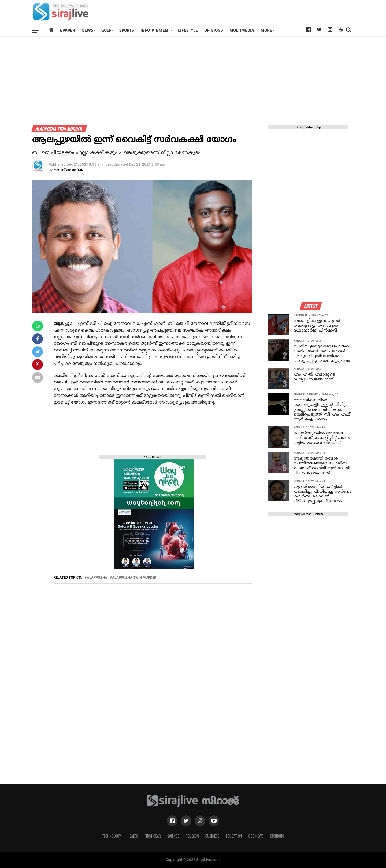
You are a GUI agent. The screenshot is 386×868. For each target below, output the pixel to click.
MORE (266, 30)
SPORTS (127, 30)
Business (212, 836)
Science (173, 836)
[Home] (51, 30)
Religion (192, 836)
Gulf (106, 30)
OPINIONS (214, 30)
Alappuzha (97, 578)
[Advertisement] (256, 14)
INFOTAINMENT (155, 30)
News (87, 30)
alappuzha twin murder (134, 578)
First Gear (153, 836)
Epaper (68, 30)
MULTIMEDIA (242, 30)
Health (133, 836)
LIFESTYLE (188, 30)
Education (234, 836)
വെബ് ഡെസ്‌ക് (68, 170)
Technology (112, 836)
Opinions (277, 836)
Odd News (256, 836)
